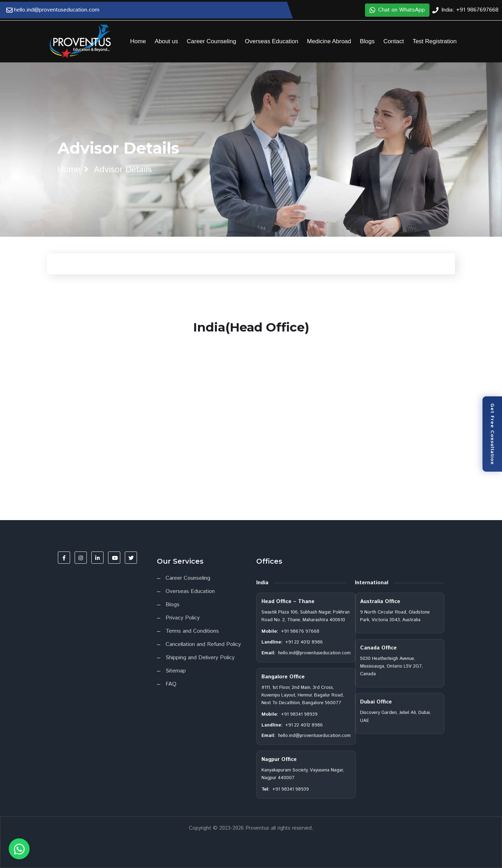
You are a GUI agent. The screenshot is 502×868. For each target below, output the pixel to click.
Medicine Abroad (329, 41)
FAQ (171, 684)
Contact (394, 41)
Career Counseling (212, 41)
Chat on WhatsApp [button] (397, 10)
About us (166, 41)
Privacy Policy (183, 618)
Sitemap (176, 671)
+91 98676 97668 (300, 631)
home (69, 170)
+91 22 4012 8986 (304, 642)
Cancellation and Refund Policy (203, 644)
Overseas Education (272, 41)
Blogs (367, 41)
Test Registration (435, 41)
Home (138, 41)
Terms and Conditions (192, 631)
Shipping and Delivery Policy (200, 658)
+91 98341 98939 (299, 714)
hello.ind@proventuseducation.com (314, 653)
